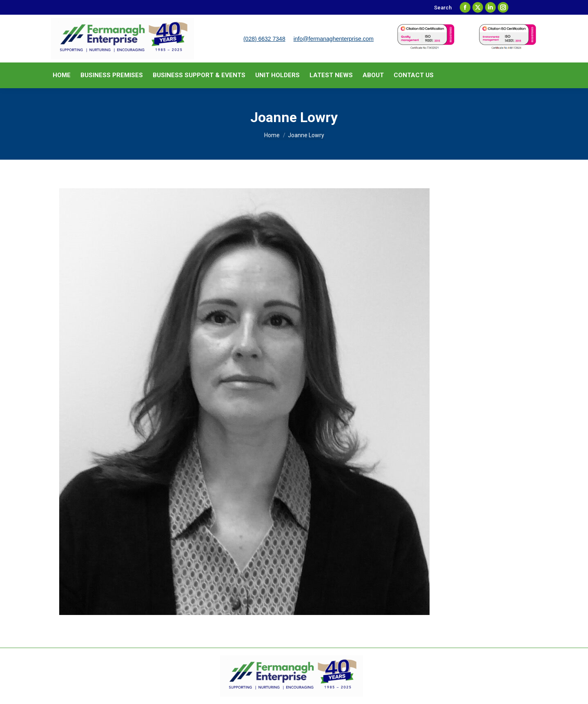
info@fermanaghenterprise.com (334, 39)
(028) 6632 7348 (264, 39)
